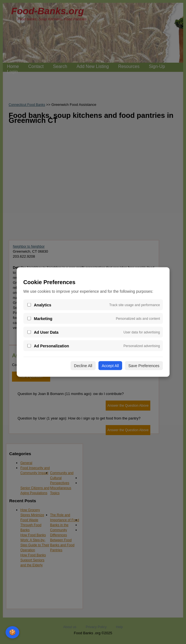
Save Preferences (144, 366)
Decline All (83, 366)
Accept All (110, 366)
